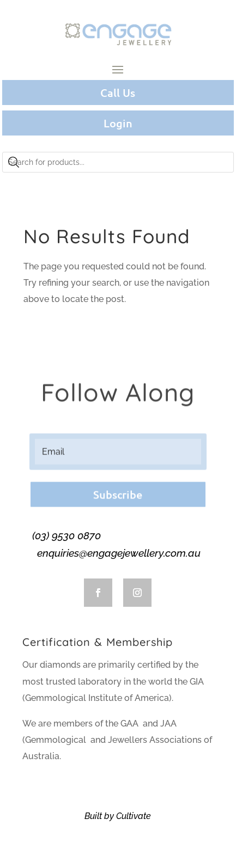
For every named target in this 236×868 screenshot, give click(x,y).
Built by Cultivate (118, 816)
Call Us (118, 93)
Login (118, 123)
